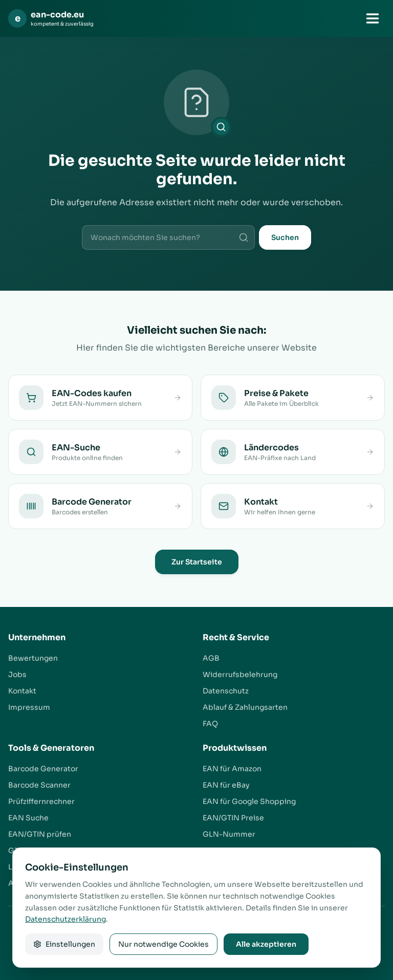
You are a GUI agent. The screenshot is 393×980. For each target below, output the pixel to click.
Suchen (285, 237)
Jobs (17, 674)
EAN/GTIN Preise (233, 818)
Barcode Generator (43, 769)
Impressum (29, 707)
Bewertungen (33, 658)
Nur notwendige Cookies (163, 944)
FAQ (210, 724)
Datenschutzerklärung (65, 919)
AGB (211, 658)
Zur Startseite (197, 562)
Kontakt (22, 691)
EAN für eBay (226, 785)
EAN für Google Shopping (249, 801)
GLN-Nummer (229, 834)
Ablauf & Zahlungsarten (245, 707)
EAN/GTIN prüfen (40, 834)
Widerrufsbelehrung (240, 674)
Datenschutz (226, 691)
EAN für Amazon (232, 769)
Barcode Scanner (39, 785)
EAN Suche (28, 818)
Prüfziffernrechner (41, 801)
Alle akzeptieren (266, 944)
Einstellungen (64, 944)
